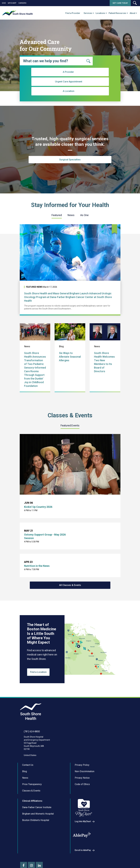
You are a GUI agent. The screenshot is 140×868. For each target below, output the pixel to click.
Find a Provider (73, 13)
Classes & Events (31, 791)
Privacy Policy (82, 765)
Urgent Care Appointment (69, 90)
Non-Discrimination (85, 771)
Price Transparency (32, 784)
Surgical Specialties (70, 160)
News (71, 215)
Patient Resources (117, 13)
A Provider (43, 90)
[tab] (57, 215)
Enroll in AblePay (83, 850)
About (132, 13)
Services (88, 13)
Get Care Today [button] (120, 3)
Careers (22, 3)
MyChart (12, 3)
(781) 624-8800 (32, 731)
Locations (100, 13)
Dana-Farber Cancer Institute (37, 807)
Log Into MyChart (83, 821)
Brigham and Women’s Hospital (38, 814)
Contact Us (28, 765)
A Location (95, 90)
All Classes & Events (70, 585)
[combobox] (56, 61)
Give (4, 3)
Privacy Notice (82, 778)
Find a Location (38, 672)
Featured (57, 215)
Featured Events (70, 425)
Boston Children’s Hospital (36, 820)
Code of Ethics (82, 784)
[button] (135, 3)
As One (84, 215)
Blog (25, 771)
